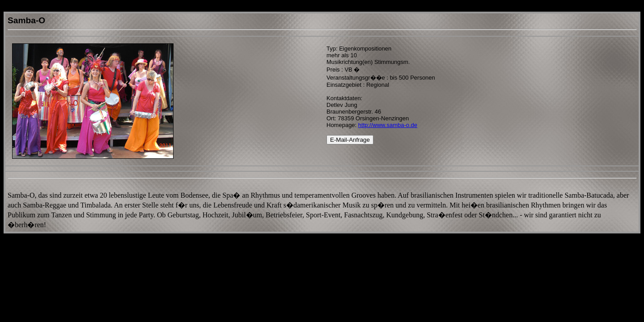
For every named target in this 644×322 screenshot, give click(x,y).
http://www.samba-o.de (388, 125)
